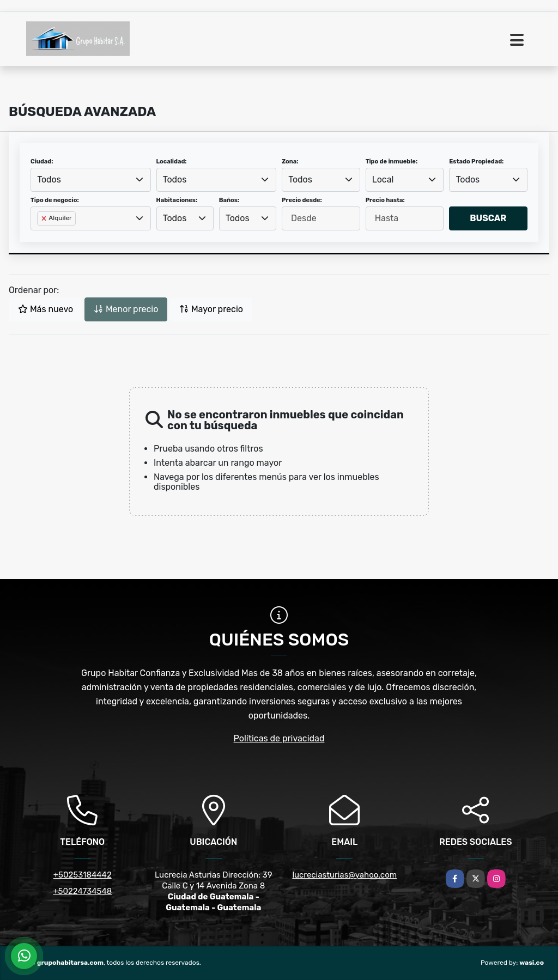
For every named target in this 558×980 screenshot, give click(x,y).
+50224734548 (82, 891)
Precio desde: (302, 200)
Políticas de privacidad (279, 738)
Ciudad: (42, 162)
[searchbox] (40, 236)
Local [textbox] (383, 179)
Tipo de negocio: (55, 200)
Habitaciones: (177, 200)
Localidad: (172, 162)
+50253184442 (83, 875)
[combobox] (91, 180)
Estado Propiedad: (476, 162)
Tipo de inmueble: (392, 162)
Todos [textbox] (49, 179)
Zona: (290, 162)
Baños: (229, 200)
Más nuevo (46, 309)
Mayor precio (211, 309)
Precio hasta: (385, 200)
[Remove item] (45, 218)
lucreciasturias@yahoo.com (344, 875)
